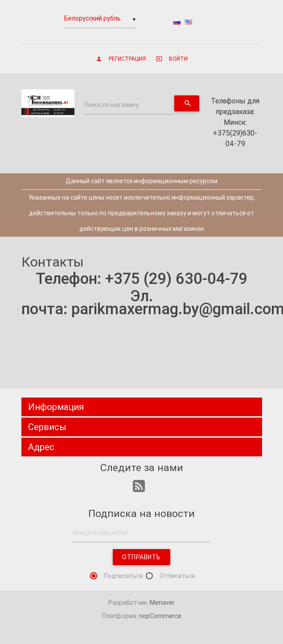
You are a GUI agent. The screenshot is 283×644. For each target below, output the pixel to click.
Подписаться (123, 576)
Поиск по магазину (111, 105)
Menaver (162, 603)
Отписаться (177, 576)
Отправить (141, 557)
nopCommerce (160, 616)
